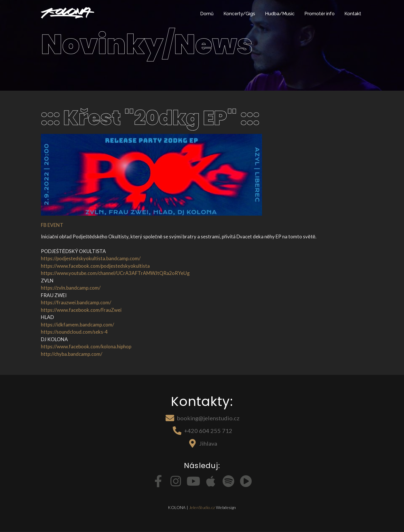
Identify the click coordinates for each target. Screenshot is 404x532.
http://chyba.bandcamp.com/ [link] (72, 354)
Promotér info (319, 14)
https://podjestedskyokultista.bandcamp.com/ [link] (91, 258)
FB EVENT (52, 225)
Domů (207, 14)
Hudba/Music (280, 14)
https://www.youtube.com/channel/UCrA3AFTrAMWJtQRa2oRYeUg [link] (115, 273)
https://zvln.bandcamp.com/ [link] (71, 288)
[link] (95, 266)
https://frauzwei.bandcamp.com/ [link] (76, 302)
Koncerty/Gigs (239, 14)
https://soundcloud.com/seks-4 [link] (74, 332)
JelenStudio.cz (202, 507)
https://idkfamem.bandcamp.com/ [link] (77, 325)
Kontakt (353, 14)
